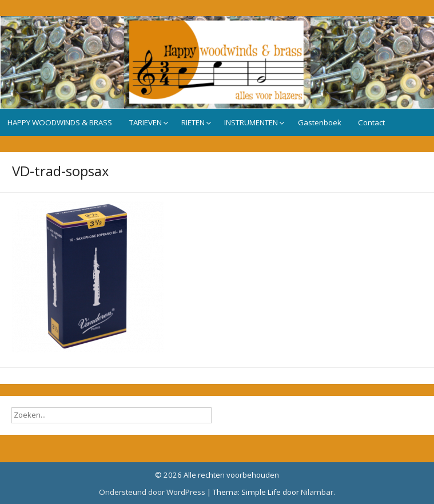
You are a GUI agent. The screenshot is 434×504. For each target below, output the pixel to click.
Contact (371, 122)
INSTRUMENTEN (251, 122)
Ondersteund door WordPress (152, 492)
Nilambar (317, 492)
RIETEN (193, 122)
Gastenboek (320, 122)
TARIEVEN (146, 122)
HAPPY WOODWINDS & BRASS (60, 122)
